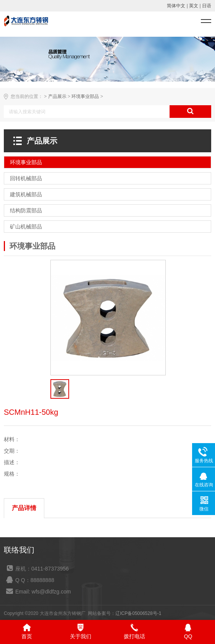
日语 (207, 6)
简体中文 (176, 6)
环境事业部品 (85, 96)
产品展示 (57, 96)
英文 (194, 6)
